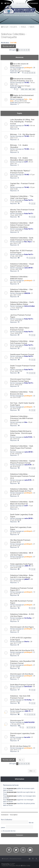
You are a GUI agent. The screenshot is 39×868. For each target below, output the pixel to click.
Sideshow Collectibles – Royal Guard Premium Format (22, 265)
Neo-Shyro (28, 242)
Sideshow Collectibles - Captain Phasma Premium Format (23, 462)
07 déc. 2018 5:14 (16, 454)
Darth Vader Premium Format (22, 709)
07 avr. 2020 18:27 (16, 347)
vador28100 (28, 268)
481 (34, 89)
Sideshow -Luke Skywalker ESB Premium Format (23, 662)
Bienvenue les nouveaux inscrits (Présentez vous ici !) (22, 80)
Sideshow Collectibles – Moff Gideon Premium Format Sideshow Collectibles (22, 225)
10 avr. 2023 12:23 (16, 231)
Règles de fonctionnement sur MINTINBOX (22, 96)
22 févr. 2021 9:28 (16, 269)
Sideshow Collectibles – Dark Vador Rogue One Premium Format (22, 448)
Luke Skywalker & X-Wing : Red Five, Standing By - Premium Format (22, 122)
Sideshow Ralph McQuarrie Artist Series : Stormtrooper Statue (21, 433)
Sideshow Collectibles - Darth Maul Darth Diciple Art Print (22, 490)
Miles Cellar (27, 866)
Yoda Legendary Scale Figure (22, 564)
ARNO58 (27, 293)
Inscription (14, 815)
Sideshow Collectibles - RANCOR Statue (19, 278)
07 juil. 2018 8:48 (16, 520)
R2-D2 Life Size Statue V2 (20, 746)
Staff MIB (13, 43)
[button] (29, 50)
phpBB (12, 864)
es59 (26, 162)
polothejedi (28, 68)
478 (22, 89)
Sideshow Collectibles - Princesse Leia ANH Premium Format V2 (22, 418)
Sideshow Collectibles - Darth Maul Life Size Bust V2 (22, 503)
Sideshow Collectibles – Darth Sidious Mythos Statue (22, 303)
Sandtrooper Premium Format (22, 354)
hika (26, 422)
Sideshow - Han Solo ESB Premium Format (20, 697)
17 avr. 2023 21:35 (16, 202)
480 (30, 89)
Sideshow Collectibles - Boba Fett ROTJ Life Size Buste (22, 576)
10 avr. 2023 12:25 (16, 215)
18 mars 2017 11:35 (18, 724)
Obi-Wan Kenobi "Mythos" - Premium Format (21, 172)
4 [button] (24, 50)
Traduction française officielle (11, 866)
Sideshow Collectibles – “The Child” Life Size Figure (22, 197)
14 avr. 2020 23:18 (16, 333)
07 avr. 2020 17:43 (16, 371)
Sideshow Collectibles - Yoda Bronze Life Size (22, 393)
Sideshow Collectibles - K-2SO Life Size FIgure (22, 615)
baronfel (27, 737)
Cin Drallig (28, 618)
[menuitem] (7, 3)
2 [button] (20, 50)
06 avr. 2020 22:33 (16, 385)
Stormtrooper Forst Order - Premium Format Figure (21, 380)
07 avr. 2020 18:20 (16, 358)
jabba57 (27, 579)
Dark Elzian (28, 687)
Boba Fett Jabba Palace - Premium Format (20, 329)
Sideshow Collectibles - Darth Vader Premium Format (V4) (22, 239)
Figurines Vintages (24, 71)
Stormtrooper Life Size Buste (22, 674)
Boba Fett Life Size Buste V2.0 (22, 650)
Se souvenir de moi (9, 831)
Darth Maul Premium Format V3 (23, 685)
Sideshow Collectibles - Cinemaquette (14, 36)
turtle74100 (28, 437)
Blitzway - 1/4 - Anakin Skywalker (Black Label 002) (21, 159)
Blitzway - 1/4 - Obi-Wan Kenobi (23, 134)
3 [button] (22, 50)
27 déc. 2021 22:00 (16, 256)
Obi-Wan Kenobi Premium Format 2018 (20, 541)
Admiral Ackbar (30, 306)
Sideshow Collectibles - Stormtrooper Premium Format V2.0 (23, 476)
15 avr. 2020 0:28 (17, 308)
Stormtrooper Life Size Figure (22, 627)
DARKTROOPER (29, 722)
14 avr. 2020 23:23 (16, 321)
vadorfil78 (28, 465)
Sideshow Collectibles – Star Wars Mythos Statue (21, 290)
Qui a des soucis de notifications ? (19, 65)
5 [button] (26, 50)
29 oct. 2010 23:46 (21, 101)
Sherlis (27, 642)
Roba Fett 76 (28, 200)
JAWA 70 (27, 566)
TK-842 (27, 83)
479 (26, 89)
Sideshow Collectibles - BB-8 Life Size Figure (22, 554)
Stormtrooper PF (17, 721)
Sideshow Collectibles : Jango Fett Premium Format (22, 342)
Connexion (5, 815)
